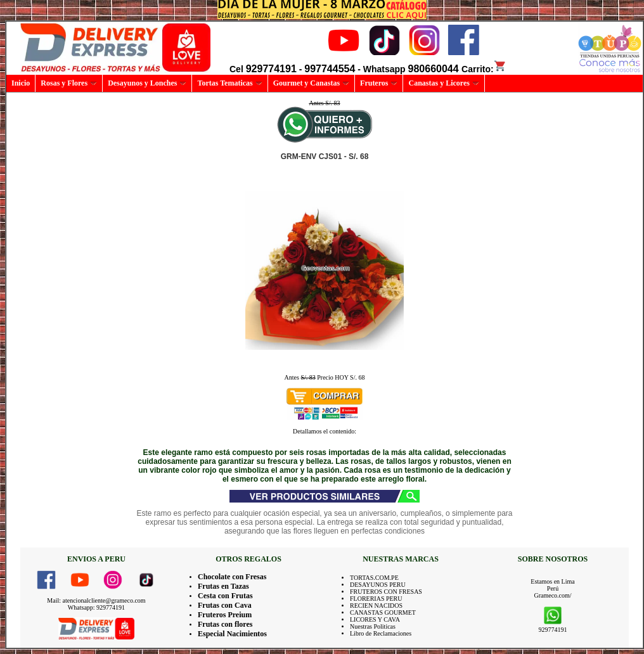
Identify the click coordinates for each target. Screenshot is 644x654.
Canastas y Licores (443, 83)
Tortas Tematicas (229, 83)
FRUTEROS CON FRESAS (386, 592)
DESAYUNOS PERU (378, 585)
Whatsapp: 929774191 (96, 607)
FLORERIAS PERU (376, 599)
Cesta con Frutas (225, 596)
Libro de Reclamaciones (381, 633)
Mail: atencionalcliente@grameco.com (96, 600)
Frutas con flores (225, 624)
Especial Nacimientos (232, 634)
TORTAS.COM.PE (374, 578)
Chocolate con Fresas (232, 577)
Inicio (21, 83)
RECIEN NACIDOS (376, 606)
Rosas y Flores (69, 83)
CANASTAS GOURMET (383, 612)
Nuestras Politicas (373, 626)
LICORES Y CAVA (375, 619)
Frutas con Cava (225, 605)
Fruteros (379, 83)
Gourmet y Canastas (311, 83)
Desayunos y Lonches (147, 83)
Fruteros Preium (225, 615)
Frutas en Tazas (223, 586)
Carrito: (484, 69)
